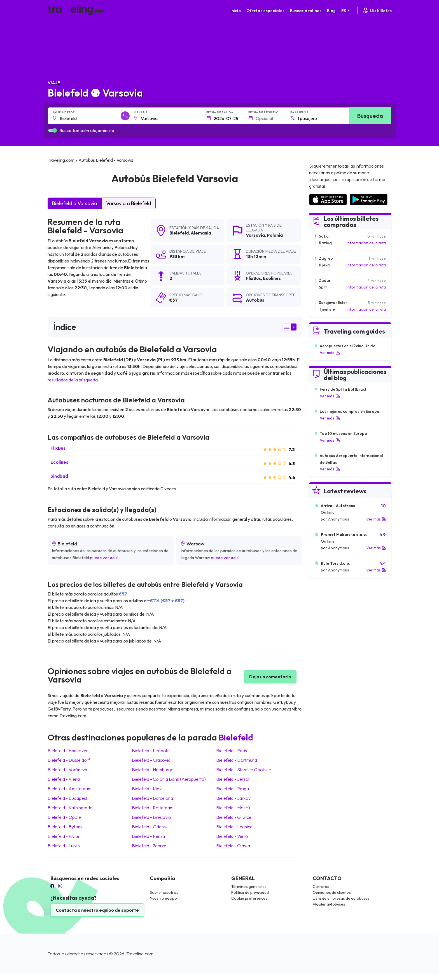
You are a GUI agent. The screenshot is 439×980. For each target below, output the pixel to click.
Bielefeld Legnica (234, 827)
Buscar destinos (306, 10)
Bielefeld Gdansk (150, 827)
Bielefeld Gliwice (234, 817)
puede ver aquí (104, 558)
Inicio (236, 10)
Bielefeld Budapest (67, 798)
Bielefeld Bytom (65, 827)
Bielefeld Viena (64, 779)
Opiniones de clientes (332, 892)
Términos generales (249, 887)
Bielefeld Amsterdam (70, 789)
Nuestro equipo (163, 898)
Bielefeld (179, 233)
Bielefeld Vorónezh (67, 770)
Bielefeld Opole (64, 817)
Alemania (201, 233)
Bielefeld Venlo (232, 836)
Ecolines (59, 462)
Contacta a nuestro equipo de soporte (97, 910)
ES (347, 10)
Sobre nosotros (164, 892)
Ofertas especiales (265, 10)
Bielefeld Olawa (233, 846)
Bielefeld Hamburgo (153, 770)
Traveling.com (140, 954)
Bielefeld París (232, 751)
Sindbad (59, 476)
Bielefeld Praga (233, 789)
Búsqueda (370, 116)
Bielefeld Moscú (233, 808)
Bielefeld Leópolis (151, 751)
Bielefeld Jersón (233, 779)
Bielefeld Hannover (68, 751)
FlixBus (58, 448)
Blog (331, 10)
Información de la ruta (366, 243)
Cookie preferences (249, 898)
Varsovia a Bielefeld (129, 203)
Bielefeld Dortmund (237, 760)
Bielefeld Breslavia (151, 817)
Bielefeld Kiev (147, 789)
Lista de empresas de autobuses (341, 898)
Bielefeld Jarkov (233, 798)
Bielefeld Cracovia (151, 760)
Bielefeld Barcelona (152, 798)
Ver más (330, 353)
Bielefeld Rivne (63, 836)
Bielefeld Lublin (64, 846)
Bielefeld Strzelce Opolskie (244, 770)
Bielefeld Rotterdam (153, 808)
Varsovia (255, 235)
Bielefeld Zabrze (149, 846)
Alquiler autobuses (329, 904)
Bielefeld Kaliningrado (70, 808)
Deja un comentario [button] (270, 677)
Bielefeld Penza (148, 836)
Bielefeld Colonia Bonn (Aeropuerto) (169, 779)
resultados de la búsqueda (73, 380)
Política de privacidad (250, 892)
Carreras (321, 887)
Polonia (275, 235)
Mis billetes (377, 10)
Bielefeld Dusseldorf (69, 760)
